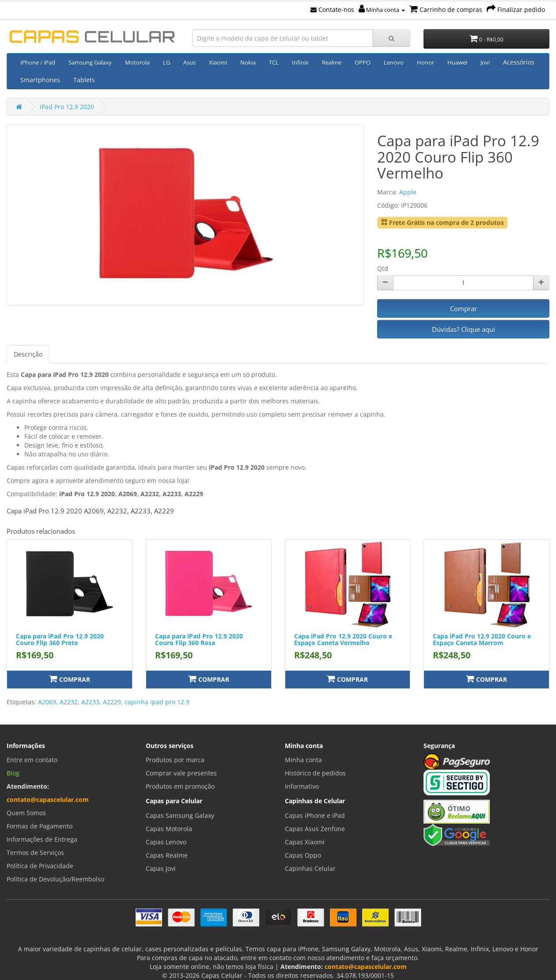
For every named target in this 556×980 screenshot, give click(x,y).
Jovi (485, 62)
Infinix (300, 62)
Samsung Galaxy (90, 62)
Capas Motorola (169, 829)
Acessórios (519, 62)
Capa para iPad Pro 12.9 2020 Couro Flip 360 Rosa (199, 639)
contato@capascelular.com (48, 800)
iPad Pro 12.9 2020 (67, 107)
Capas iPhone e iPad (315, 815)
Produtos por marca (175, 760)
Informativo (302, 786)
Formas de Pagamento (40, 826)
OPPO (363, 62)
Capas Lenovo (166, 842)
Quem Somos (26, 813)
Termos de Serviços (35, 853)
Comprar (463, 308)
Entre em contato (32, 760)
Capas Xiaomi (305, 842)
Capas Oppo (303, 855)
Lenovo (394, 62)
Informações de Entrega (42, 839)
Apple (408, 192)
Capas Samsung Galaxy (180, 815)
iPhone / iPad (38, 62)
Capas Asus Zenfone (315, 829)
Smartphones (40, 80)
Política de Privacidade (40, 866)
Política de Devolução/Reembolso (55, 879)
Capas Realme (167, 855)
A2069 (47, 702)
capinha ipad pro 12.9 (157, 702)
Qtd (383, 268)
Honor (426, 62)
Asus (189, 62)
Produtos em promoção (180, 786)
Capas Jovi (161, 868)
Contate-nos (332, 9)
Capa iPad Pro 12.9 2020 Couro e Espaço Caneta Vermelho (343, 639)
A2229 (112, 702)
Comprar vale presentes (181, 773)
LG (166, 62)
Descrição (28, 354)
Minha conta (382, 10)
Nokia (248, 62)
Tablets (84, 80)
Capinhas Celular (310, 868)
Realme (332, 62)
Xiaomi (218, 62)
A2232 (69, 702)
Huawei (457, 62)
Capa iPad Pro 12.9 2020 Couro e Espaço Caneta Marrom (482, 639)
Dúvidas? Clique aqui (463, 329)
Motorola (137, 62)
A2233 (90, 702)
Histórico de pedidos (315, 773)
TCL (274, 62)
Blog (13, 773)
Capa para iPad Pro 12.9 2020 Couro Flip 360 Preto (60, 639)
